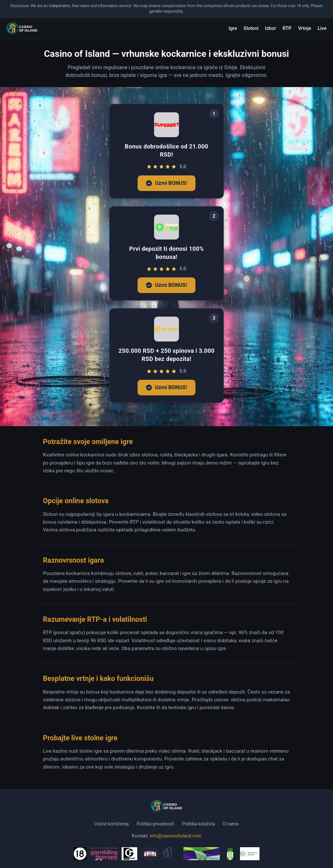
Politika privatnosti (155, 824)
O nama (231, 824)
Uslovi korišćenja (112, 824)
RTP (287, 28)
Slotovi (251, 28)
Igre (233, 28)
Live (322, 28)
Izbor (271, 28)
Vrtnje (304, 28)
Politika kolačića (198, 824)
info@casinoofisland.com (175, 836)
